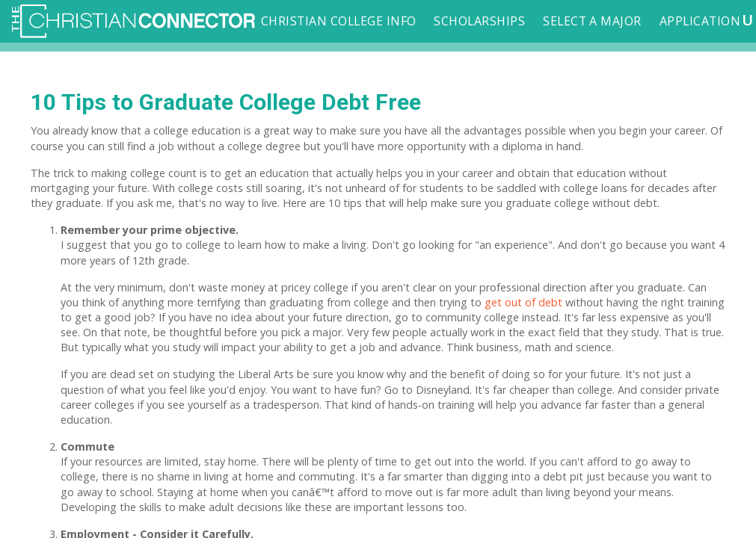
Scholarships (479, 21)
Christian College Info (338, 21)
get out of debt (523, 302)
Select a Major (592, 21)
